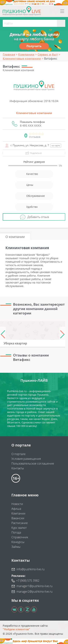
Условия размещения (26, 459)
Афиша (16, 509)
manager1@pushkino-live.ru (34, 586)
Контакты (18, 468)
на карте (56, 145)
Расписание (20, 523)
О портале (18, 454)
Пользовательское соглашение (33, 463)
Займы (16, 547)
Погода (16, 532)
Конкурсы (18, 542)
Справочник (20, 537)
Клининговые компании (34, 113)
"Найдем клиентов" (16, 629)
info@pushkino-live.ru (30, 569)
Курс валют (19, 528)
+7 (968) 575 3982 (28, 581)
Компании (18, 513)
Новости (17, 504)
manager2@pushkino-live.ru (34, 592)
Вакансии (18, 518)
